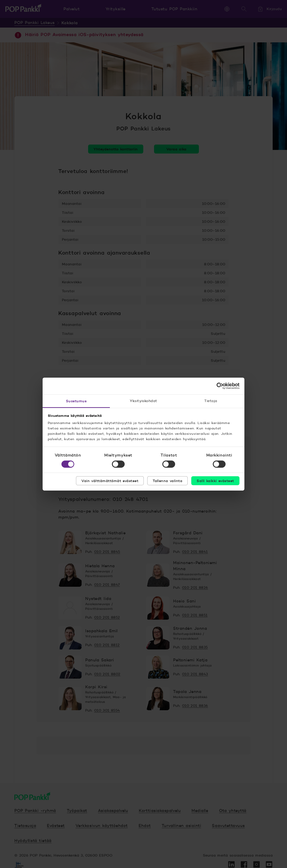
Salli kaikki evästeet (215, 481)
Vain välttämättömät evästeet (110, 481)
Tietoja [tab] (211, 401)
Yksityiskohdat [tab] (143, 401)
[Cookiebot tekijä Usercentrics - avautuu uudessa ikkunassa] (220, 386)
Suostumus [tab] (76, 401)
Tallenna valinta (167, 481)
